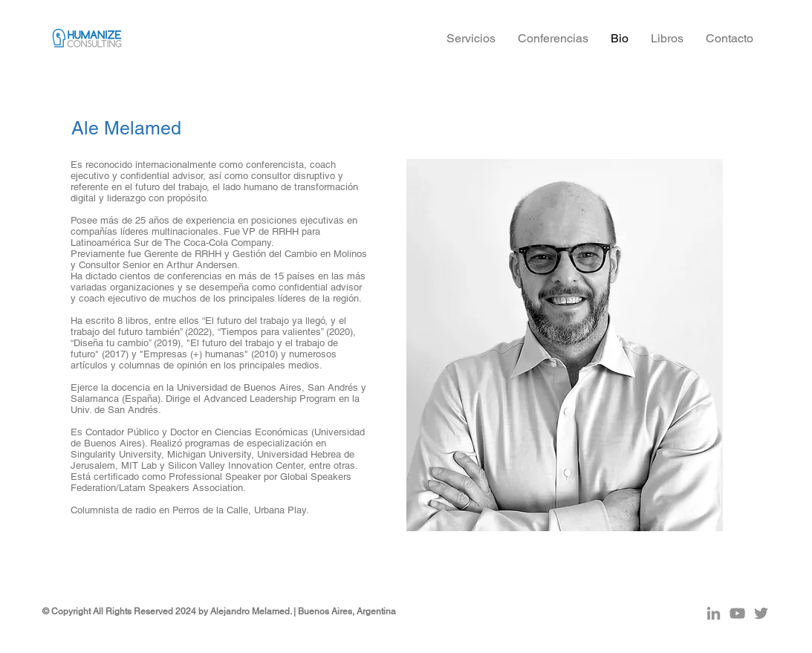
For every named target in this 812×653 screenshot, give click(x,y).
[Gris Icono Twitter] (761, 613)
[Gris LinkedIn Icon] (714, 613)
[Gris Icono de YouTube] (737, 613)
